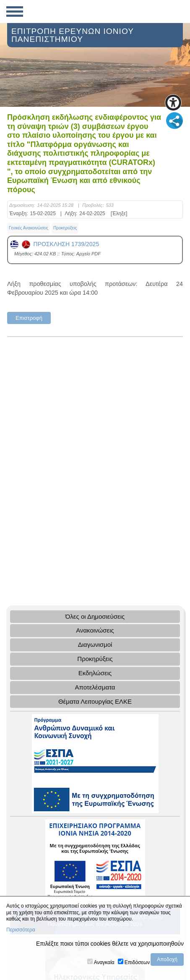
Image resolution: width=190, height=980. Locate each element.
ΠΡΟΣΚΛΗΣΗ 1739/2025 (55, 244)
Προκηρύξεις (65, 228)
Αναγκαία (104, 962)
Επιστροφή (29, 318)
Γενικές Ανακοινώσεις (29, 228)
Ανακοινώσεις (95, 630)
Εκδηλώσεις (95, 673)
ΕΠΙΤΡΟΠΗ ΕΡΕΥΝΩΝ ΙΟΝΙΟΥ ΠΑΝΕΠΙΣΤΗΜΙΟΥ (73, 35)
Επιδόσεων (137, 962)
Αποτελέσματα (95, 687)
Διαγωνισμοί (95, 644)
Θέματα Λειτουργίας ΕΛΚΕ (95, 701)
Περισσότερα (21, 930)
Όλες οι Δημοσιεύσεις (95, 616)
